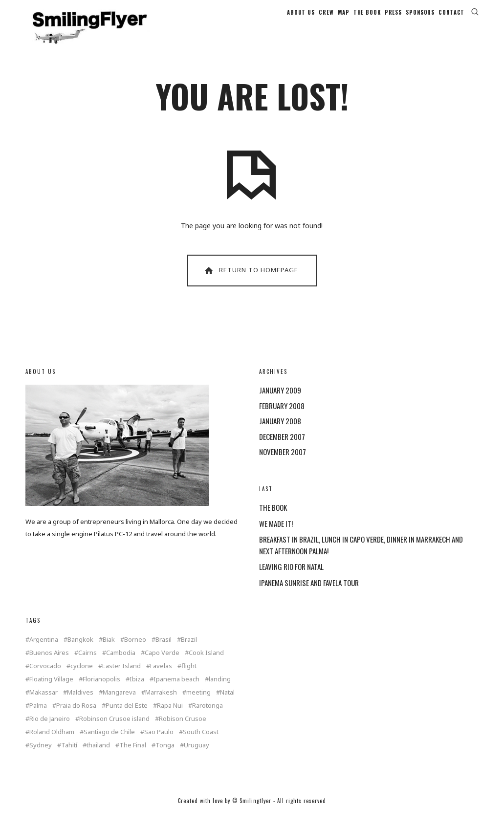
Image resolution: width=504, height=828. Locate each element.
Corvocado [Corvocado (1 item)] (45, 677)
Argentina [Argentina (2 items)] (44, 651)
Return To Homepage (250, 282)
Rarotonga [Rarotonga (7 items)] (208, 717)
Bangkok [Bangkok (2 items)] (80, 651)
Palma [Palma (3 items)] (38, 717)
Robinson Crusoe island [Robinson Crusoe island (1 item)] (114, 730)
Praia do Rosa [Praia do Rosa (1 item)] (76, 717)
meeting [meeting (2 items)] (198, 704)
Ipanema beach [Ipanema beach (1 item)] (176, 690)
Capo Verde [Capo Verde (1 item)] (162, 664)
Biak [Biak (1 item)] (109, 651)
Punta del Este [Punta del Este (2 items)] (127, 717)
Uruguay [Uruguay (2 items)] (197, 756)
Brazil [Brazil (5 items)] (189, 651)
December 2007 (282, 448)
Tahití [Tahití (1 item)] (69, 756)
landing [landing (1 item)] (220, 690)
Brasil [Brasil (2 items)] (164, 651)
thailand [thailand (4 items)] (98, 756)
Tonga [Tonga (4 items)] (165, 756)
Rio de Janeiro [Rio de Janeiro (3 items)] (50, 730)
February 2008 (282, 417)
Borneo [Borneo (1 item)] (135, 651)
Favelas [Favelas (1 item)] (161, 677)
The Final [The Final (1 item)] (133, 756)
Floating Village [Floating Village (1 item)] (51, 690)
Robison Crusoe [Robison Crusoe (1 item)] (183, 730)
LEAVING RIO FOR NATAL (291, 578)
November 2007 (283, 463)
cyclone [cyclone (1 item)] (82, 677)
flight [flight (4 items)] (189, 677)
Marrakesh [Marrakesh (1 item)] (161, 704)
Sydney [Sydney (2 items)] (41, 756)
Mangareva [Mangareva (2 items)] (119, 704)
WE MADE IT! (276, 535)
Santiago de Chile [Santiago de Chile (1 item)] (109, 743)
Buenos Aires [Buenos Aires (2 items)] (49, 664)
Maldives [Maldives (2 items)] (80, 704)
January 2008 (280, 432)
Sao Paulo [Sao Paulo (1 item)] (159, 743)
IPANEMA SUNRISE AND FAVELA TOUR (309, 594)
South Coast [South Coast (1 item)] (201, 743)
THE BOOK (273, 519)
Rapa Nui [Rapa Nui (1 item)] (170, 717)
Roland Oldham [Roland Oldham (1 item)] (52, 743)
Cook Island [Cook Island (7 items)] (206, 664)
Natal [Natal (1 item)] (227, 704)
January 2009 (280, 401)
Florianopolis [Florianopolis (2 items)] (101, 690)
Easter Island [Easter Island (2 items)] (121, 677)
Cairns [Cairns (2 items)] (88, 664)
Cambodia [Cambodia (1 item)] (121, 664)
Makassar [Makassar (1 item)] (44, 704)
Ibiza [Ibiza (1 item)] (137, 690)
